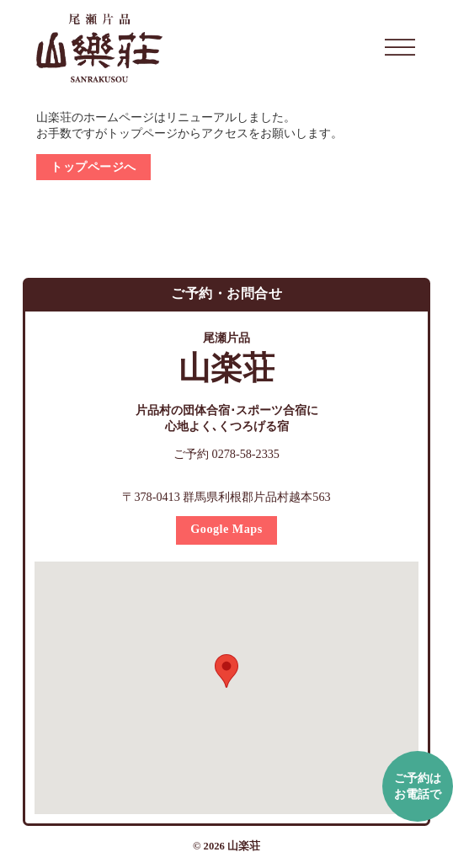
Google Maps (226, 529)
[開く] (400, 48)
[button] (226, 671)
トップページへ (93, 167)
